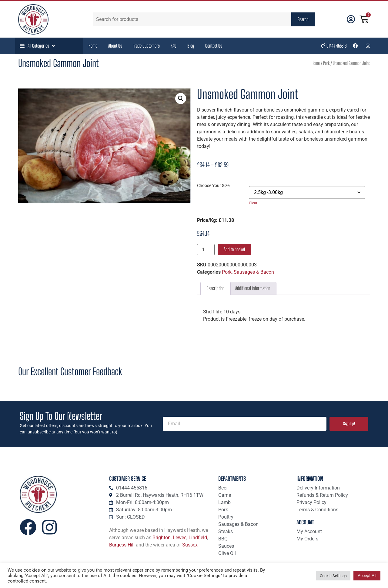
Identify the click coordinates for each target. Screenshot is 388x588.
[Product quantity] (206, 250)
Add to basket (234, 249)
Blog (191, 46)
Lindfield (198, 538)
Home (93, 46)
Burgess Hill (122, 545)
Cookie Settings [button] (333, 576)
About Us (115, 46)
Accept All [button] (367, 576)
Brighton (162, 538)
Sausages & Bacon (254, 272)
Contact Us (214, 46)
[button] (38, 46)
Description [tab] (216, 288)
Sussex (190, 545)
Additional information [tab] (253, 288)
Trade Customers (146, 46)
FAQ (174, 46)
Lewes (180, 538)
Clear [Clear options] (253, 203)
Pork (326, 63)
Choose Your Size (213, 186)
